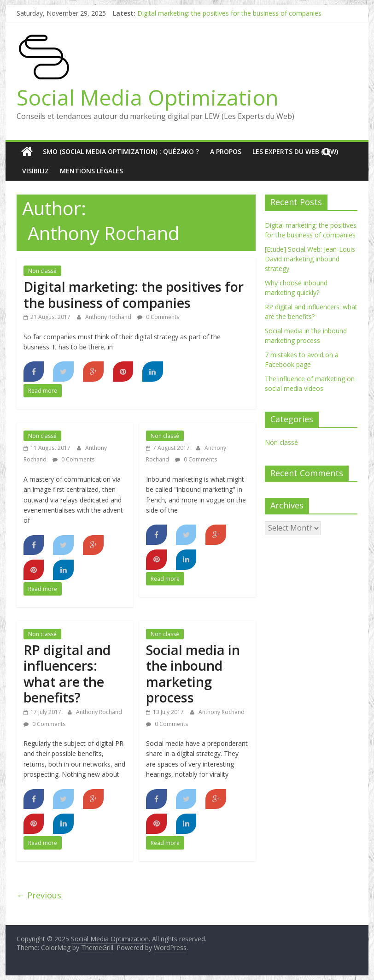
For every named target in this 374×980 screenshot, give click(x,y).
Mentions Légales (91, 171)
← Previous (39, 895)
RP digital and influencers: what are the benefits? (67, 674)
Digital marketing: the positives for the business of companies (229, 13)
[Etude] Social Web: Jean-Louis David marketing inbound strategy (310, 259)
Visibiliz (35, 171)
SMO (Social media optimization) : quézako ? (121, 151)
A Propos (226, 151)
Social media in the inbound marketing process (193, 674)
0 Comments (158, 317)
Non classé (42, 271)
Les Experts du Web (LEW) (295, 151)
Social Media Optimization (148, 97)
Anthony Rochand (109, 317)
